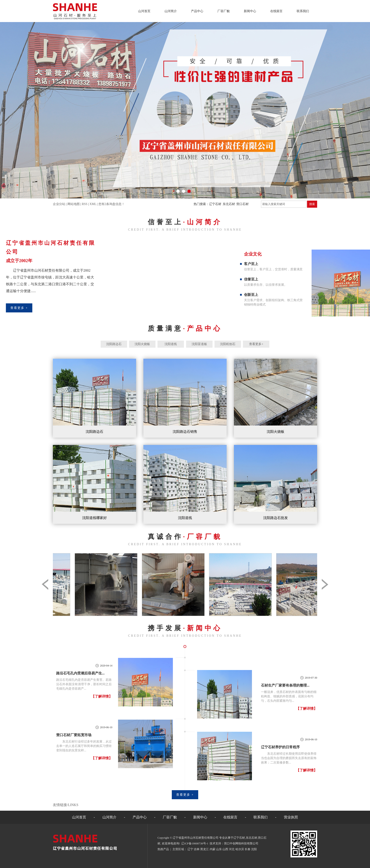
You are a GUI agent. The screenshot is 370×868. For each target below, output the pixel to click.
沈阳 (254, 849)
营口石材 (242, 204)
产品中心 (197, 11)
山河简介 (171, 11)
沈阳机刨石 (228, 344)
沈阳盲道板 (199, 344)
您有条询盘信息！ (112, 204)
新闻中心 (250, 11)
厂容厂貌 (224, 11)
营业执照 (291, 817)
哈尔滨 (240, 849)
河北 (232, 849)
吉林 (197, 849)
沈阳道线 (171, 344)
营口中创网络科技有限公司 (241, 843)
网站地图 (74, 204)
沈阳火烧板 (142, 344)
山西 (225, 849)
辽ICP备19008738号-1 (195, 843)
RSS (85, 204)
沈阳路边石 (114, 344)
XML (93, 204)
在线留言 (276, 11)
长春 (248, 849)
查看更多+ (256, 344)
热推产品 (163, 849)
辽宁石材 (215, 204)
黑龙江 (204, 849)
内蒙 (213, 849)
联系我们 (303, 11)
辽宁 (190, 849)
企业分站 (59, 204)
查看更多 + (185, 795)
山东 (219, 849)
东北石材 (229, 204)
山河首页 (144, 11)
